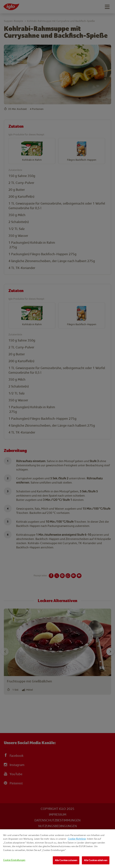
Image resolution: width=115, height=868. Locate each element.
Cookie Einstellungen (14, 860)
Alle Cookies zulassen (66, 860)
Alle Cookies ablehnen (96, 860)
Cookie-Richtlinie (77, 839)
